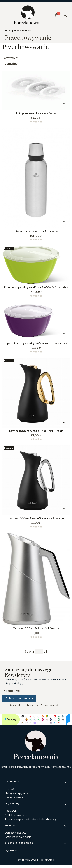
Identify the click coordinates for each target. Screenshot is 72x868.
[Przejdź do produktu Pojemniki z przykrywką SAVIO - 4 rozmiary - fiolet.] (36, 321)
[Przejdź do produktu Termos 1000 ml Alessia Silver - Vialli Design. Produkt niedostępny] (36, 480)
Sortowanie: (10, 58)
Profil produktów (14, 797)
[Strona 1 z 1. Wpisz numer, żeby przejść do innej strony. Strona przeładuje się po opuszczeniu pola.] (39, 652)
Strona (29, 651)
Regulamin (11, 811)
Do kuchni (27, 31)
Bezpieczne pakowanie (18, 837)
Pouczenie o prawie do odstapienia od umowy (31, 819)
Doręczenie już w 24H (17, 833)
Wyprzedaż (11, 850)
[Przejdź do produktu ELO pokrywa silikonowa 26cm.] (36, 90)
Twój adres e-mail (11, 691)
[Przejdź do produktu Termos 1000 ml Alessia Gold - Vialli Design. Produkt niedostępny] (36, 393)
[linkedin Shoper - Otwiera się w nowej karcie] (3, 772)
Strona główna (12, 31)
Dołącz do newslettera (19, 698)
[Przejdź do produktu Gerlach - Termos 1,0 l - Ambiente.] (36, 178)
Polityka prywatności (17, 815)
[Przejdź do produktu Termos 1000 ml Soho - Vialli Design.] (36, 579)
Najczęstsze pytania (16, 793)
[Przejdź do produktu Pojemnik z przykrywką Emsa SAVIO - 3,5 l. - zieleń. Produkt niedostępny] (36, 265)
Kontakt (10, 789)
